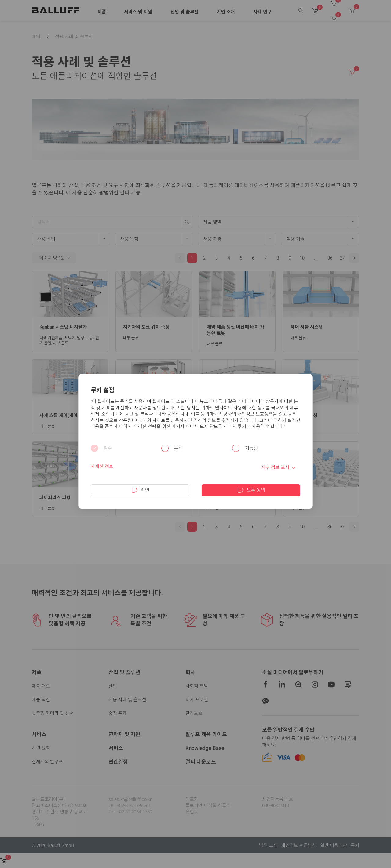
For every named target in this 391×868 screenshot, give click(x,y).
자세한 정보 (102, 467)
